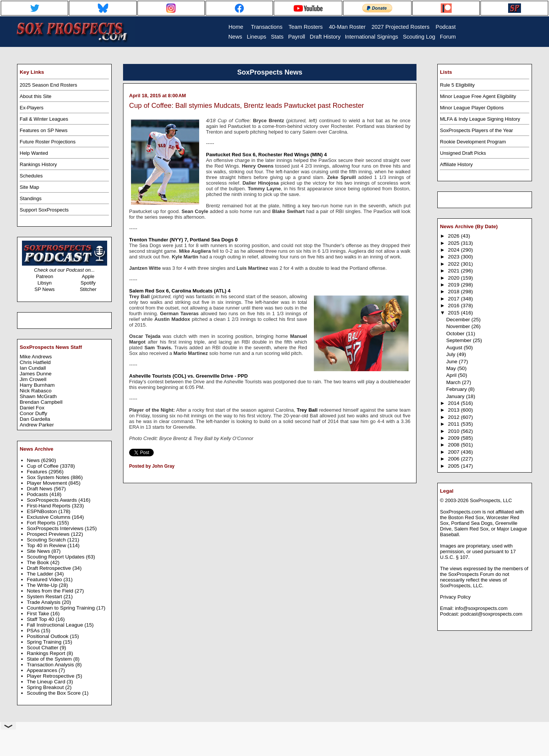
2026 (454, 236)
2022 (454, 264)
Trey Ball (307, 410)
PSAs (34, 631)
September (459, 340)
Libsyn (45, 283)
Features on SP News (44, 130)
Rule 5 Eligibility (457, 85)
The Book (39, 562)
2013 (454, 410)
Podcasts (38, 494)
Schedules (31, 176)
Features (38, 472)
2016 (454, 306)
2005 (454, 466)
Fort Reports (42, 523)
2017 (454, 299)
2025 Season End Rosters (48, 85)
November (459, 326)
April (452, 375)
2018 (454, 292)
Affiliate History (456, 164)
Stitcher (88, 289)
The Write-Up (43, 585)
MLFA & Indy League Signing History (480, 119)
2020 (454, 278)
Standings (31, 198)
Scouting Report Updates (56, 557)
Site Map (29, 187)
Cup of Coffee (44, 466)
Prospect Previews (49, 534)
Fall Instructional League (56, 625)
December (459, 320)
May (452, 368)
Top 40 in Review (47, 545)
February (457, 389)
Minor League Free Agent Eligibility (478, 96)
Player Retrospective (51, 676)
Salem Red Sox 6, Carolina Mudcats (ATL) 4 (180, 291)
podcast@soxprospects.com (491, 614)
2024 (454, 250)
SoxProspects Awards (53, 500)
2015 (454, 313)
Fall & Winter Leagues (44, 119)
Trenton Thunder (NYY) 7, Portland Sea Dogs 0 (183, 240)
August (455, 348)
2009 (454, 438)
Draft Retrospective (50, 568)
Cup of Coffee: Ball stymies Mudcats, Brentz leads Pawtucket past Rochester (246, 106)
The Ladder (41, 574)
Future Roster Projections (48, 142)
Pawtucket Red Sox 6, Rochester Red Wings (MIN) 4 (266, 155)
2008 (454, 445)
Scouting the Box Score (55, 693)
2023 (454, 257)
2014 (454, 403)
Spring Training (45, 642)
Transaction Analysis (51, 665)
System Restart (45, 597)
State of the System (50, 659)
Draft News (40, 489)
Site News (39, 551)
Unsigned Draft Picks (463, 153)
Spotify (88, 283)
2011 (454, 424)
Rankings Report (47, 653)
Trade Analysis (44, 602)
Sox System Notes (49, 477)
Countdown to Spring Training (62, 608)
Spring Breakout (46, 687)
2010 (454, 431)
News (34, 460)
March (454, 382)
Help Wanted (34, 153)
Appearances (43, 670)
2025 (454, 243)
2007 (454, 452)
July (451, 354)
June (452, 362)
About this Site (36, 96)
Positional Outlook (48, 636)
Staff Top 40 (41, 619)
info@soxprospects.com (481, 608)
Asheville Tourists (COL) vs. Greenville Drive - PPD (188, 376)
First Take (39, 614)
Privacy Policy (455, 597)
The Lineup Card (47, 682)
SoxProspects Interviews (56, 528)
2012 (454, 417)
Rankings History (38, 164)
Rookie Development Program (473, 142)
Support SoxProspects (44, 210)
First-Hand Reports (49, 506)
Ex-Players (32, 108)
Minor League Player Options (472, 108)
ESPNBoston (43, 511)
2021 (454, 271)
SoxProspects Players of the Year (476, 130)
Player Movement (48, 483)
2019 (454, 285)
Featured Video (45, 579)
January (456, 396)
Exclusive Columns (49, 517)
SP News (44, 289)
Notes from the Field (51, 591)
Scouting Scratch (47, 540)
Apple (88, 276)
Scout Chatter (43, 648)
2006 (454, 459)
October (456, 334)
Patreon (45, 276)
